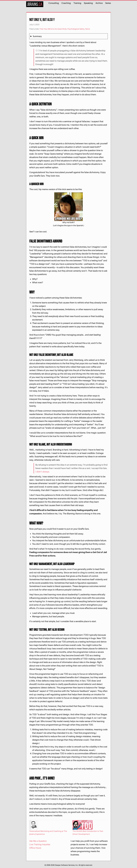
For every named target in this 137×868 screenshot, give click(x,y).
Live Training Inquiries (40, 844)
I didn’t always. (42, 472)
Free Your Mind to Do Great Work (53, 29)
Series (108, 3)
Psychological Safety (76, 29)
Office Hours (35, 848)
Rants (88, 29)
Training (77, 3)
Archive (99, 3)
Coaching (66, 3)
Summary (37, 36)
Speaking (88, 3)
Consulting (54, 3)
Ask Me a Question (38, 841)
